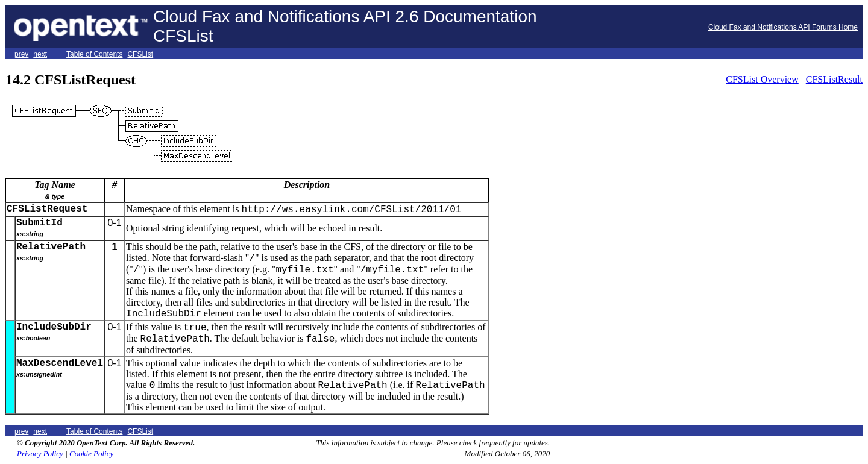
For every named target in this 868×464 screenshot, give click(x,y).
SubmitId (39, 223)
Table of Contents (94, 54)
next (40, 54)
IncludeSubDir (54, 327)
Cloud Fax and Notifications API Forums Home (783, 27)
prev (21, 54)
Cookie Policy (91, 453)
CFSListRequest (47, 209)
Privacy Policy (40, 453)
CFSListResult (834, 79)
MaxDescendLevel (60, 363)
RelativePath (51, 247)
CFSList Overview (762, 79)
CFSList (140, 54)
